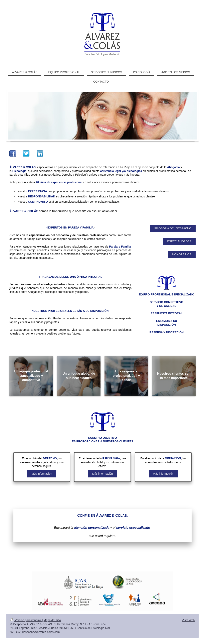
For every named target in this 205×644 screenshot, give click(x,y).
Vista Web (188, 620)
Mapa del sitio (52, 620)
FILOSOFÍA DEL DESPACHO (173, 228)
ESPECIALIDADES (179, 241)
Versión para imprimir (26, 620)
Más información (42, 474)
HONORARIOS (182, 254)
